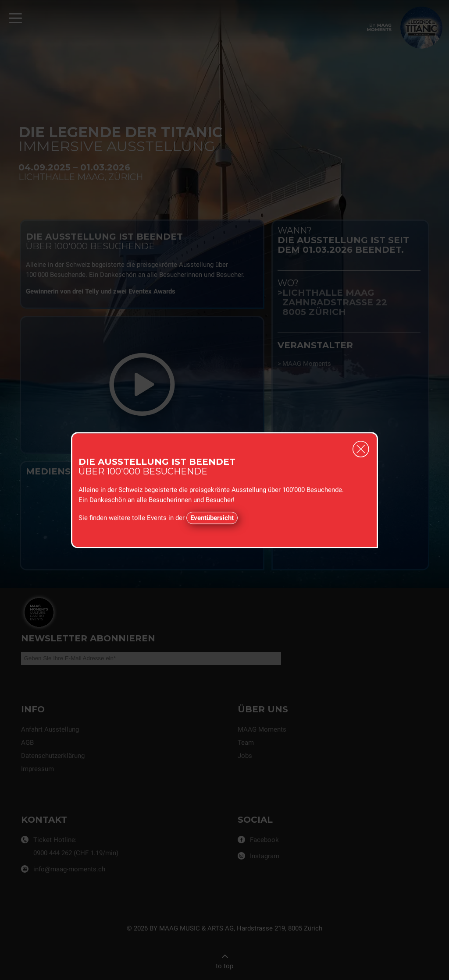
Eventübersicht (212, 518)
